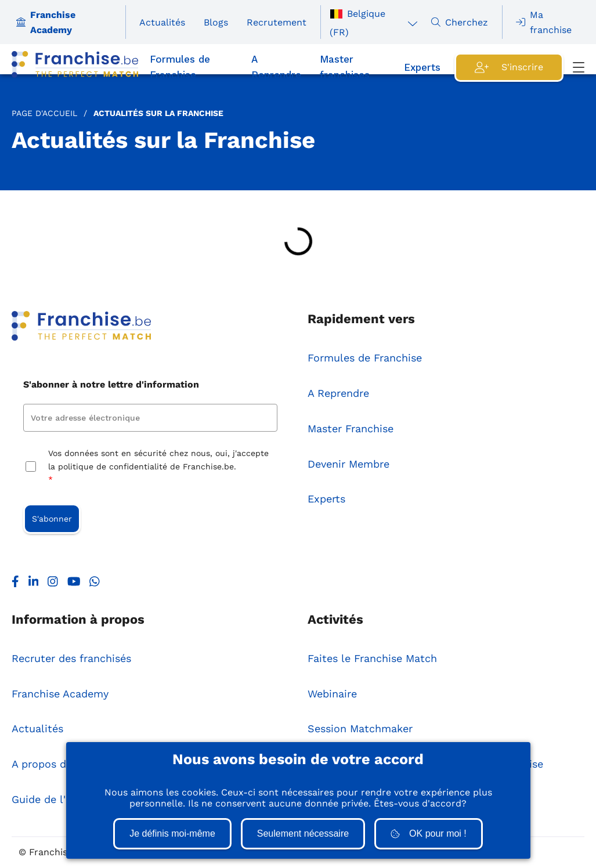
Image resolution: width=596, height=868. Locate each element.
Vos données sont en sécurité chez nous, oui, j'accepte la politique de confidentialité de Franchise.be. (158, 467)
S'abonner (52, 519)
